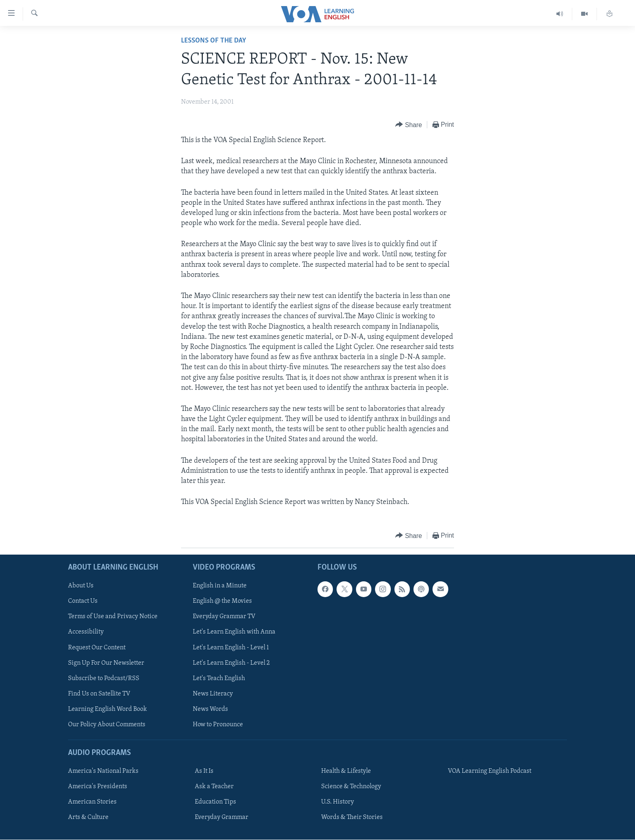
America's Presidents (98, 787)
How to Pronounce (218, 725)
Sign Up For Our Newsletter (106, 663)
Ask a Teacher (214, 787)
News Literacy (213, 694)
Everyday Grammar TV (224, 617)
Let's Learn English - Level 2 (231, 663)
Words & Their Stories (352, 818)
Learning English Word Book (108, 709)
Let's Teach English (219, 678)
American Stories (92, 802)
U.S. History (338, 802)
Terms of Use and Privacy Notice (113, 617)
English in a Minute (220, 586)
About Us (81, 586)
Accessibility (86, 632)
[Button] (409, 125)
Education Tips (215, 802)
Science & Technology (351, 787)
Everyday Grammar (222, 818)
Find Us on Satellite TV (99, 694)
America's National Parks (103, 772)
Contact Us (83, 602)
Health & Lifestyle (346, 772)
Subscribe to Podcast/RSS (104, 678)
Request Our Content (97, 648)
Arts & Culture (88, 818)
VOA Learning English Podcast (490, 772)
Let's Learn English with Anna (234, 632)
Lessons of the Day (214, 41)
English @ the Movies (222, 602)
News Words (210, 709)
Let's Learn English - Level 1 (231, 648)
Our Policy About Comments (107, 725)
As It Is (204, 772)
